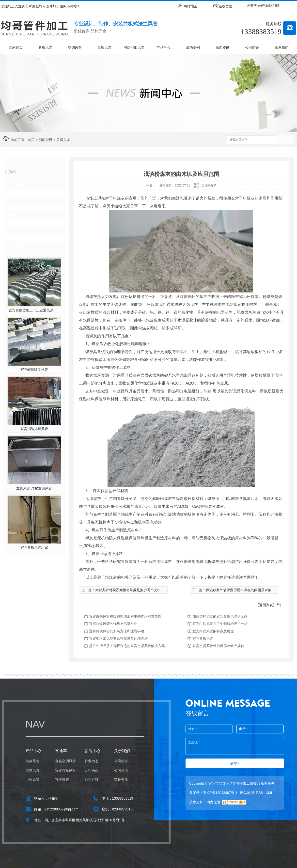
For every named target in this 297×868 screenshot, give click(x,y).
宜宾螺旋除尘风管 (34, 370)
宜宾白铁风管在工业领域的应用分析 (220, 624)
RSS (260, 793)
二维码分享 (209, 186)
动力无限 (213, 802)
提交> (234, 763)
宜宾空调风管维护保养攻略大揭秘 (218, 646)
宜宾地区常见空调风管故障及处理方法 (118, 638)
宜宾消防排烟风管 (34, 429)
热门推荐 (20, 247)
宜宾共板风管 (203, 638)
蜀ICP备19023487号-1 (220, 793)
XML (270, 793)
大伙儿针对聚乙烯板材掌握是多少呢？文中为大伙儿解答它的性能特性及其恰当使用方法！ (164, 590)
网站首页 (16, 47)
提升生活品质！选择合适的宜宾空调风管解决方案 (127, 646)
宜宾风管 (62, 780)
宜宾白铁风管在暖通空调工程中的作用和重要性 (125, 616)
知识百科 (20, 216)
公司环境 (121, 770)
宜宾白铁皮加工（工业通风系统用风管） (34, 310)
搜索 (285, 140)
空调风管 (75, 47)
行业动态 (20, 184)
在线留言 (225, 6)
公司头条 (63, 140)
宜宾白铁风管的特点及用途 (213, 631)
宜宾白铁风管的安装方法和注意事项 (117, 631)
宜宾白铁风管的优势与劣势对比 (113, 624)
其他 (15, 232)
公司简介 (252, 47)
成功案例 (193, 47)
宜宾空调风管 (65, 761)
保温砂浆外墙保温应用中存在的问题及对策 (239, 590)
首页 (31, 140)
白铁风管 (104, 47)
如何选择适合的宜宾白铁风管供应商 (220, 616)
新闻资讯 (222, 47)
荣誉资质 (121, 780)
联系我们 (281, 47)
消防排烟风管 (134, 47)
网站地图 (190, 6)
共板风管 (45, 47)
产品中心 (163, 47)
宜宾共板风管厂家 (34, 547)
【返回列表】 (266, 605)
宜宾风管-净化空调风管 (34, 488)
